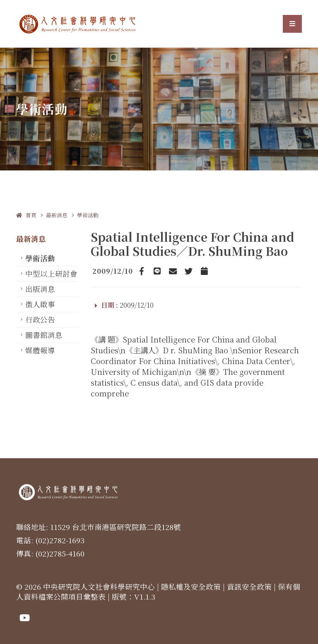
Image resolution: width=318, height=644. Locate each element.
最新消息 (57, 215)
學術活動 (88, 215)
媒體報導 (40, 350)
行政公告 (40, 320)
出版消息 (40, 289)
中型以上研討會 (51, 273)
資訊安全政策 (249, 587)
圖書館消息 (44, 335)
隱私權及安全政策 (191, 587)
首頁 (26, 215)
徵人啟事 (40, 304)
